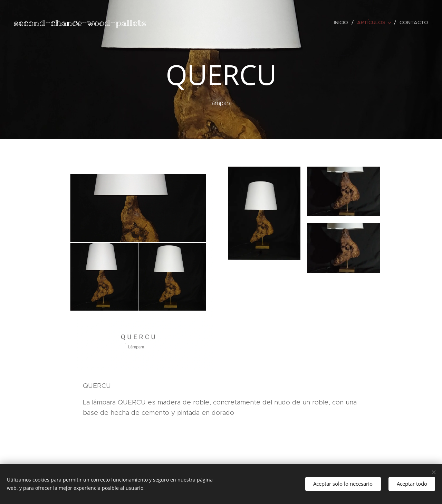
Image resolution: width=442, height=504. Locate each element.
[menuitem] (343, 22)
